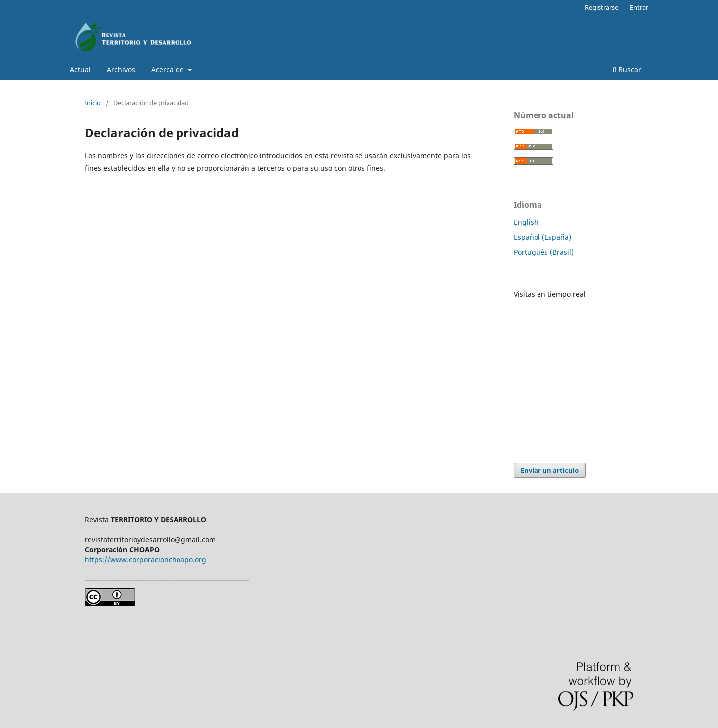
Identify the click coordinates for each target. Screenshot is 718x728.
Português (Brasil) (544, 252)
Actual (80, 70)
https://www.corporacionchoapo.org (146, 559)
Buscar (627, 70)
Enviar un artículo (550, 470)
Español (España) (542, 237)
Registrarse (602, 7)
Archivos (121, 70)
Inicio (93, 103)
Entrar (639, 7)
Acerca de (169, 70)
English (526, 222)
